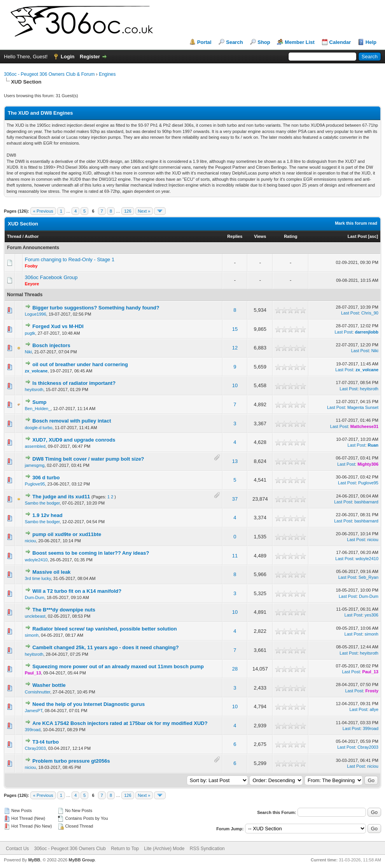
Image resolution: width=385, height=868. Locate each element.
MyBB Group (81, 860)
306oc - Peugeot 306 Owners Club (70, 849)
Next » (144, 211)
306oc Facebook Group (51, 277)
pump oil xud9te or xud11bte (67, 534)
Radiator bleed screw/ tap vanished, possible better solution (104, 629)
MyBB (34, 860)
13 (235, 461)
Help (371, 42)
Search (234, 42)
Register (90, 57)
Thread (14, 236)
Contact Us (17, 849)
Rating (290, 236)
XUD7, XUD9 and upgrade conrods (74, 440)
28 (235, 669)
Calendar (340, 42)
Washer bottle (49, 685)
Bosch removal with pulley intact (72, 421)
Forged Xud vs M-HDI (58, 326)
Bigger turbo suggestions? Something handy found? (96, 308)
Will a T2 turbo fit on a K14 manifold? (77, 591)
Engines (107, 74)
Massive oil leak (51, 572)
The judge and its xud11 (61, 497)
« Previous (43, 211)
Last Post (357, 236)
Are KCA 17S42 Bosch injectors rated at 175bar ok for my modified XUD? (120, 723)
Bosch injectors (51, 345)
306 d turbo (46, 478)
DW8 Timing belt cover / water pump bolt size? (88, 459)
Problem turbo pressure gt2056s (71, 761)
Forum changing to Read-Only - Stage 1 (70, 259)
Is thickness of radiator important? (74, 383)
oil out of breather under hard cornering (80, 364)
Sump (39, 402)
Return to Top (125, 849)
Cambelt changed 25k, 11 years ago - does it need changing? (105, 647)
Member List (300, 42)
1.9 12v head (47, 515)
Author (31, 236)
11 (235, 556)
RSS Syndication (207, 849)
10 (235, 385)
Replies (235, 236)
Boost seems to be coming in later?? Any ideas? (91, 553)
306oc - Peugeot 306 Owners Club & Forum (49, 74)
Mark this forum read (356, 223)
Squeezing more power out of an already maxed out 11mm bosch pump (118, 666)
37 (235, 499)
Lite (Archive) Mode (164, 849)
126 (128, 211)
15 (235, 329)
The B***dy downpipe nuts (64, 610)
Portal (204, 42)
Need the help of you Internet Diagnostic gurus (88, 704)
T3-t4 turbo (45, 742)
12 (235, 348)
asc (373, 236)
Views (260, 236)
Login (67, 57)
